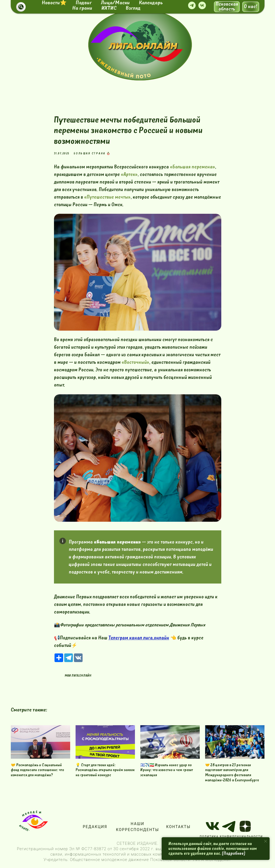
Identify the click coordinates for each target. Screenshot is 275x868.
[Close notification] (266, 841)
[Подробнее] (234, 853)
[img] (143, 45)
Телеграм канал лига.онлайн (139, 638)
